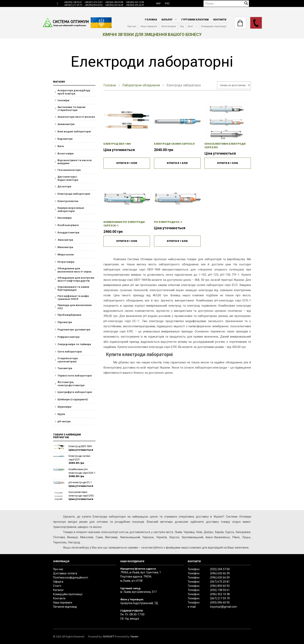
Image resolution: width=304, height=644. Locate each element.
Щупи (61, 414)
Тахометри (65, 368)
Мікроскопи (66, 255)
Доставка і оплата (65, 573)
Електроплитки (68, 201)
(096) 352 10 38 (220, 594)
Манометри (65, 247)
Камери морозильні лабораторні (71, 209)
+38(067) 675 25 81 (94, 2)
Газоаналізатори (69, 170)
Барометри (65, 139)
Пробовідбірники (69, 315)
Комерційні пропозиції (214, 26)
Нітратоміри (66, 262)
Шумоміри (64, 407)
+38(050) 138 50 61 (73, 2)
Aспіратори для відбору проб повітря (74, 92)
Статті (57, 586)
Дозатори (64, 186)
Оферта (58, 582)
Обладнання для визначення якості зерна (74, 270)
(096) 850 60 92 (220, 586)
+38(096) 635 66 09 (114, 5)
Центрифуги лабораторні (75, 392)
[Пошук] (226, 3)
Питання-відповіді (65, 607)
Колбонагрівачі (68, 225)
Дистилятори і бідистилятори (68, 178)
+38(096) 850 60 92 (94, 5)
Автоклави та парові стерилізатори (71, 109)
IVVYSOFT (109, 637)
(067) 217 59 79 (220, 598)
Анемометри (66, 124)
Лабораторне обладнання (141, 85)
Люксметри (65, 240)
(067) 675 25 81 (220, 582)
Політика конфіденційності (71, 578)
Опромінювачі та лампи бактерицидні (73, 288)
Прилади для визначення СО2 (75, 307)
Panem (134, 637)
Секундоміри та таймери (74, 344)
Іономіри (63, 100)
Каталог (167, 20)
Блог (190, 26)
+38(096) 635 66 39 (135, 5)
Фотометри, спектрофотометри (71, 384)
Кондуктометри (68, 232)
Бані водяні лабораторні (74, 131)
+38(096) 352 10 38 (135, 2)
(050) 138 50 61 (220, 590)
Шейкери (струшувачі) (73, 399)
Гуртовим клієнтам (195, 20)
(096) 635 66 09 (220, 578)
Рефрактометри (68, 337)
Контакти (220, 20)
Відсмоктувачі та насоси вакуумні (75, 162)
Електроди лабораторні (74, 194)
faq (182, 26)
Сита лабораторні (70, 352)
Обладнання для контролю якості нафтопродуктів (76, 279)
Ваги (61, 146)
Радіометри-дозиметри (74, 330)
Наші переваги (149, 26)
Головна (151, 20)
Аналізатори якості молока (76, 117)
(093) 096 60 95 (220, 603)
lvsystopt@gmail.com (224, 607)
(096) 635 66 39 (220, 573)
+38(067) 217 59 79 (73, 5)
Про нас (132, 26)
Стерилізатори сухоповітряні (68, 360)
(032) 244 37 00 (220, 569)
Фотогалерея (169, 26)
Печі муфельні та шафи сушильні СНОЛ (73, 298)
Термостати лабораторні (75, 376)
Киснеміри (65, 218)
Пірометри (65, 322)
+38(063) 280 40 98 (114, 2)
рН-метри (64, 421)
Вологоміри (65, 154)
